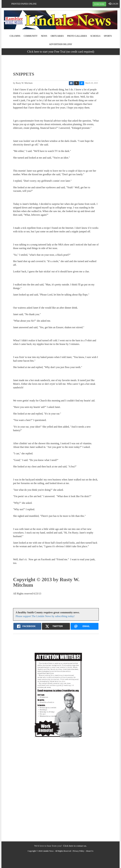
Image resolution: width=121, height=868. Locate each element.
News (44, 36)
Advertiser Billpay (61, 44)
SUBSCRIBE (99, 4)
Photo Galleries (77, 36)
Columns (15, 36)
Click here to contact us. (75, 846)
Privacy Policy (78, 851)
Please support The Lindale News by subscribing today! (45, 616)
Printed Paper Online (24, 4)
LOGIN (113, 4)
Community (31, 36)
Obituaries (57, 36)
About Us (89, 851)
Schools (95, 36)
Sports (108, 36)
